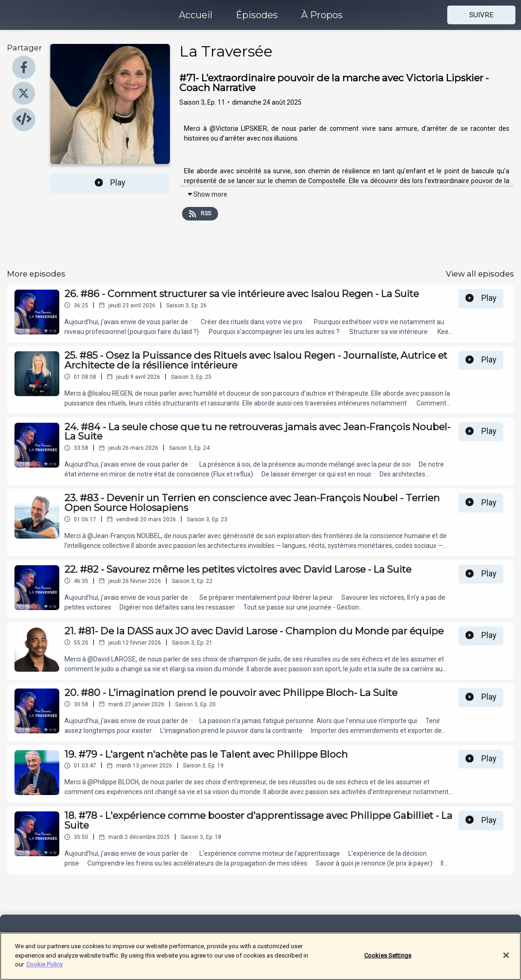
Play (110, 183)
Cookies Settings (388, 961)
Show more (207, 194)
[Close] (506, 961)
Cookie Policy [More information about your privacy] (44, 970)
